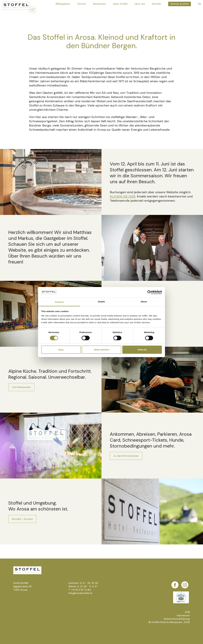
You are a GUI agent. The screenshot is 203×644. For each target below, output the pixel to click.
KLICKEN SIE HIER (123, 196)
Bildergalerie (63, 4)
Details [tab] (101, 302)
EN (199, 4)
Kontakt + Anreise (22, 519)
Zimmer (82, 4)
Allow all (142, 350)
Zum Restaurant (21, 387)
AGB (187, 612)
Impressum (183, 615)
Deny (61, 350)
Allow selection (101, 350)
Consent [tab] (59, 302)
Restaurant (100, 4)
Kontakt (157, 4)
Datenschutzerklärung (177, 619)
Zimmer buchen (180, 4)
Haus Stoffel (120, 4)
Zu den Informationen (126, 456)
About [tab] (144, 302)
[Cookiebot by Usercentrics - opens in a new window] (150, 292)
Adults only (32, 10)
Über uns (140, 4)
